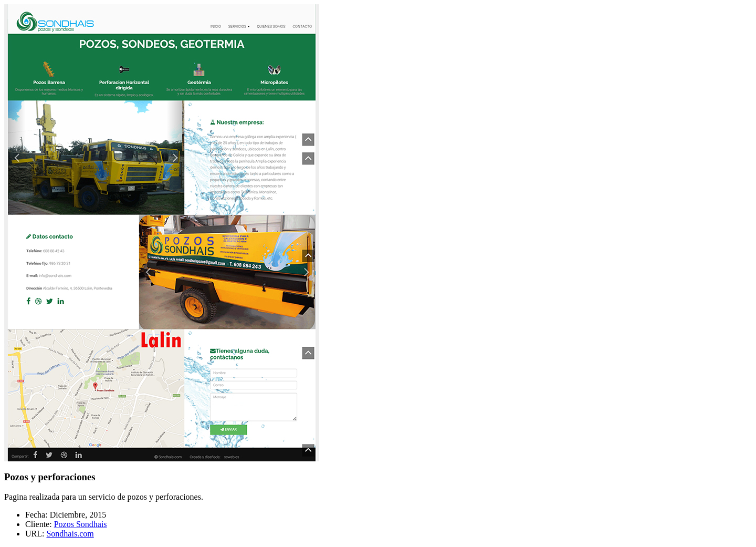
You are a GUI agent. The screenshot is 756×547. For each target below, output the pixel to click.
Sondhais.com (70, 534)
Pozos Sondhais (81, 524)
